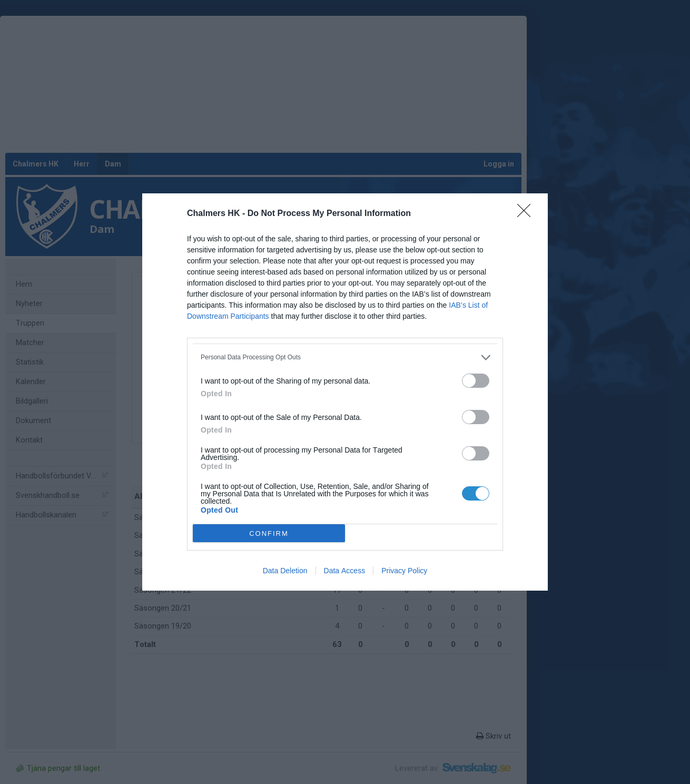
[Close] (527, 214)
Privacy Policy (404, 571)
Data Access (345, 571)
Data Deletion (285, 571)
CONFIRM (269, 533)
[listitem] (345, 357)
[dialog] (345, 392)
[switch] (476, 381)
